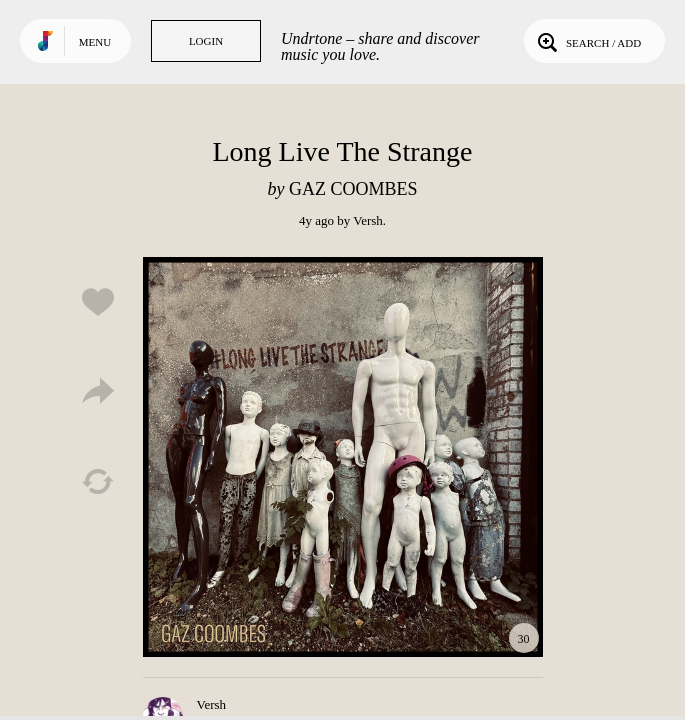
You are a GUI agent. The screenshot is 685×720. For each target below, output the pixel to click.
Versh (368, 220)
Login (206, 41)
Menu (95, 42)
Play (343, 457)
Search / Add (587, 41)
